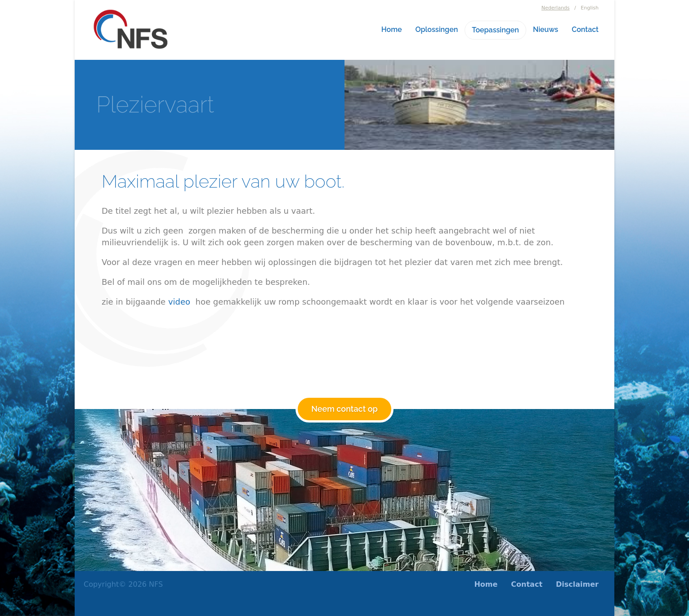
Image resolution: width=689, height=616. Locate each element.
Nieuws (546, 29)
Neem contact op (344, 409)
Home (392, 29)
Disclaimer (577, 584)
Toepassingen (495, 30)
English (590, 8)
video (179, 302)
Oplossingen (437, 29)
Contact (585, 29)
